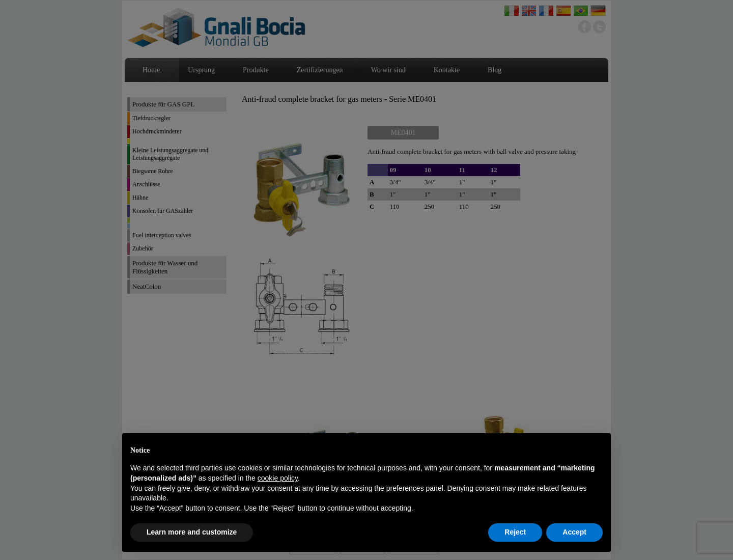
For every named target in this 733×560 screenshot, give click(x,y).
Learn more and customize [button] (192, 532)
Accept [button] (574, 532)
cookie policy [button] (278, 478)
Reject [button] (515, 532)
